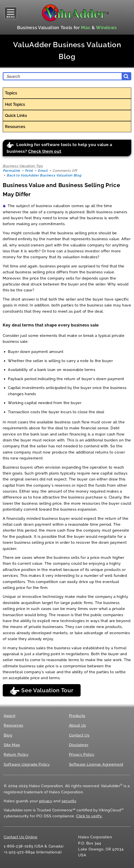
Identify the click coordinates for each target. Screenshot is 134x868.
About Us (78, 725)
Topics (11, 93)
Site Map (12, 745)
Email (43, 171)
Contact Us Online (21, 837)
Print (29, 171)
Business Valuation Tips (23, 166)
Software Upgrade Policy (27, 764)
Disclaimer (79, 745)
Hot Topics (15, 104)
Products (77, 716)
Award (9, 716)
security (69, 801)
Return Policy (16, 755)
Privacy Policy (82, 755)
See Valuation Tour (42, 691)
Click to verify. (89, 816)
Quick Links (16, 115)
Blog (8, 735)
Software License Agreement (96, 764)
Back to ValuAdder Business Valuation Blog (44, 175)
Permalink (11, 171)
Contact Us (79, 735)
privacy (46, 801)
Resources (15, 127)
